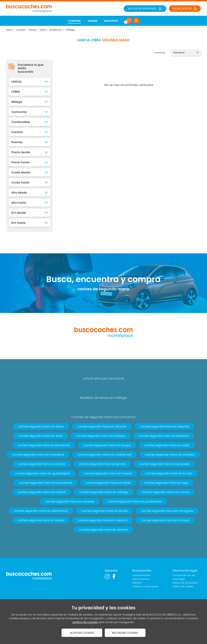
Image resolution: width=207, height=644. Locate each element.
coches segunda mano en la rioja (169, 473)
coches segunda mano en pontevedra (135, 501)
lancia (33, 30)
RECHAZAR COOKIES (125, 633)
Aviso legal (179, 579)
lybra (43, 30)
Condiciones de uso (184, 575)
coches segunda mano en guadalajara (42, 473)
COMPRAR (74, 21)
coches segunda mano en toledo (41, 520)
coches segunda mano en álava (41, 426)
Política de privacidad (185, 583)
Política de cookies (183, 586)
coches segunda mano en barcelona (44, 445)
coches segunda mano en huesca (108, 473)
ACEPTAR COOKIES (82, 633)
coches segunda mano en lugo (166, 483)
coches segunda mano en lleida (108, 483)
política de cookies (85, 622)
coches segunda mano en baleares (164, 436)
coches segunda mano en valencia (103, 520)
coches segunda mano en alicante (102, 426)
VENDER (92, 21)
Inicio (9, 30)
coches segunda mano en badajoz (101, 436)
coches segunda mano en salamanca (41, 511)
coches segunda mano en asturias (164, 426)
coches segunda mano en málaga (104, 492)
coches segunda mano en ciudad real (104, 455)
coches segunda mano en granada (164, 464)
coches (21, 30)
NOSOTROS (111, 21)
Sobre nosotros (141, 579)
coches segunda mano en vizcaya (165, 520)
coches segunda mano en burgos (107, 445)
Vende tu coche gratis (145, 586)
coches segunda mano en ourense (70, 501)
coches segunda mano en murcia (165, 492)
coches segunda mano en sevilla (104, 511)
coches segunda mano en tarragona (167, 511)
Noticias (137, 583)
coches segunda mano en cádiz (167, 445)
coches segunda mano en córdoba (170, 455)
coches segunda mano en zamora (103, 530)
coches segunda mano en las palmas (45, 483)
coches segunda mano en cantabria (38, 455)
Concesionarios (141, 575)
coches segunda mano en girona (102, 464)
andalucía (56, 30)
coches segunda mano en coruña (42, 464)
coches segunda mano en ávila (40, 436)
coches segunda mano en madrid (42, 492)
